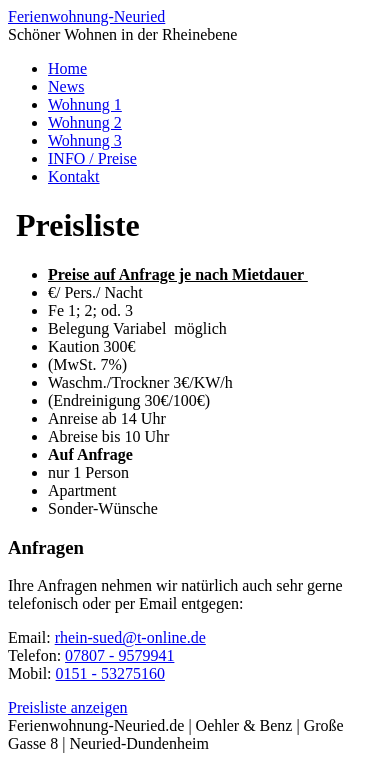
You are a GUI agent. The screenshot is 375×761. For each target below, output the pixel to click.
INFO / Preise (92, 158)
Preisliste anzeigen (68, 707)
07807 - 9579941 (119, 655)
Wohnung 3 (85, 140)
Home (67, 68)
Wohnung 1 (85, 104)
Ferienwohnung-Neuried (86, 16)
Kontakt (74, 176)
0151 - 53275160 (110, 673)
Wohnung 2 (85, 122)
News (66, 86)
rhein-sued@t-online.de (130, 637)
